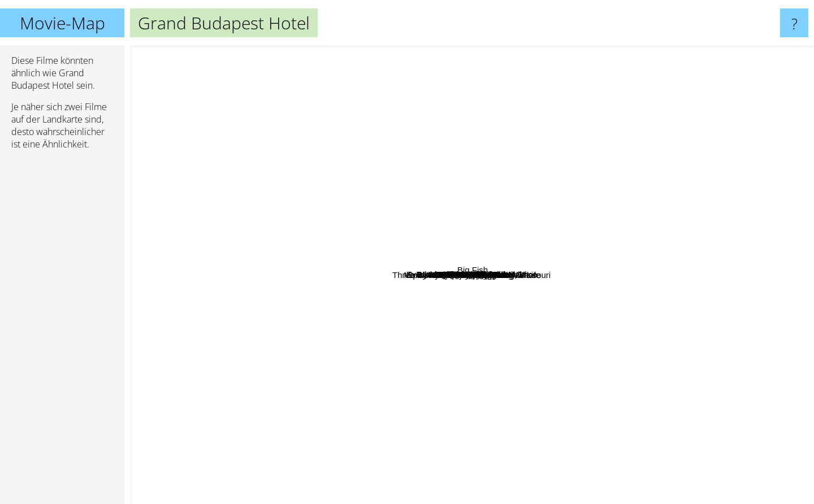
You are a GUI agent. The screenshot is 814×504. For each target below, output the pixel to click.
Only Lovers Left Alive (514, 418)
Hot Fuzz (459, 159)
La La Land (295, 265)
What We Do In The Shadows (577, 157)
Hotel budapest (583, 236)
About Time (440, 409)
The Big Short (409, 53)
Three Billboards (592, 438)
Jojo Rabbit (501, 276)
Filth (592, 425)
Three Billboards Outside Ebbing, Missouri (431, 343)
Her (557, 290)
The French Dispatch (174, 352)
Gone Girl (634, 383)
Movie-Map (62, 23)
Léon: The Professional (405, 92)
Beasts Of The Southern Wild (308, 235)
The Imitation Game (656, 284)
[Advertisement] (62, 332)
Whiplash (458, 203)
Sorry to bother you (214, 133)
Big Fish (787, 336)
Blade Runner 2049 (439, 442)
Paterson (479, 142)
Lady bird (287, 185)
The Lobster (451, 279)
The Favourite (642, 175)
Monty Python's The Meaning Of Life (513, 317)
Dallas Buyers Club (493, 260)
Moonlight (618, 240)
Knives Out (466, 387)
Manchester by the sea (538, 144)
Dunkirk (733, 260)
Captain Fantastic (618, 70)
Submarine (677, 355)
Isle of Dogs (380, 138)
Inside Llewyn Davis (533, 308)
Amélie (384, 101)
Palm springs (211, 396)
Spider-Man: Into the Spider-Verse (221, 311)
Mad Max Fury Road (569, 412)
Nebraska (573, 195)
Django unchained (279, 297)
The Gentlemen (583, 173)
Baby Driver (484, 446)
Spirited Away (297, 496)
